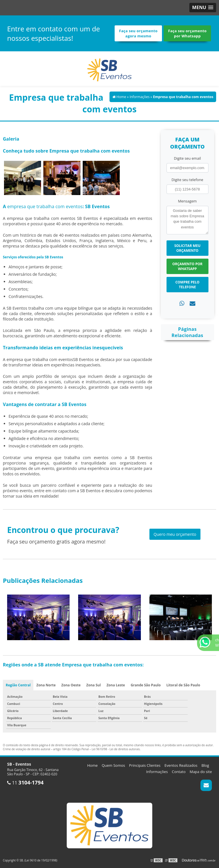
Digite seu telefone (187, 180)
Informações (157, 772)
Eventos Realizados (181, 765)
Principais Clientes (145, 765)
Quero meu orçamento (175, 534)
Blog (205, 765)
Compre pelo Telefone (187, 285)
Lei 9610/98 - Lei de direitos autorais (116, 749)
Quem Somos (113, 765)
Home (93, 765)
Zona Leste (116, 685)
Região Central (18, 685)
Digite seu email (187, 158)
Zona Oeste (71, 685)
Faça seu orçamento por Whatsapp (187, 33)
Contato (179, 772)
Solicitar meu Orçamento (187, 248)
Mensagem (187, 201)
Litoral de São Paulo (183, 685)
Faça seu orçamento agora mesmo (138, 33)
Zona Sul (94, 685)
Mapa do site (201, 772)
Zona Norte (46, 685)
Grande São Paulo (146, 685)
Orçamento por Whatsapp (187, 266)
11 (25, 783)
